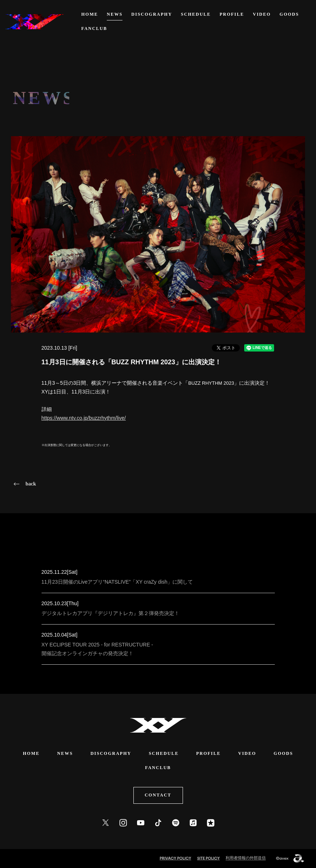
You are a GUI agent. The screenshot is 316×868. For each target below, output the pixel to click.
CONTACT (158, 795)
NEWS (115, 14)
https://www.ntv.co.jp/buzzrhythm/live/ (84, 418)
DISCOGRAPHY (152, 14)
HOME (90, 14)
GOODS (289, 14)
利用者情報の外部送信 (246, 858)
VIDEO (262, 14)
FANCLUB (94, 28)
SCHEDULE (196, 14)
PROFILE (232, 14)
